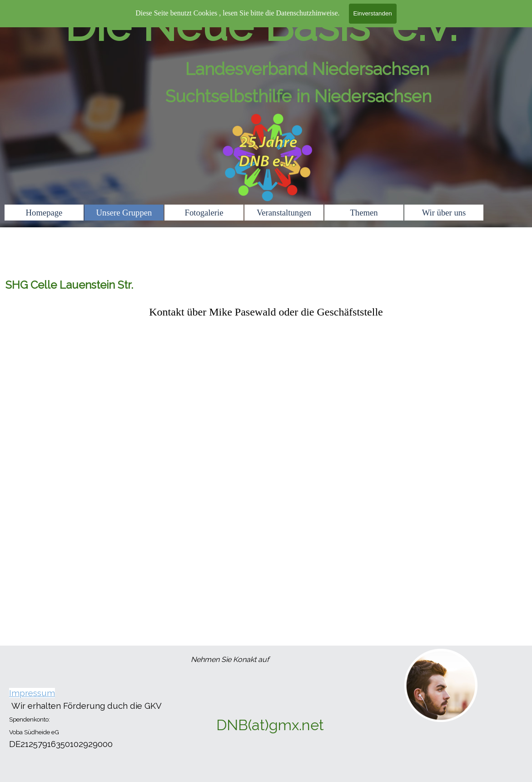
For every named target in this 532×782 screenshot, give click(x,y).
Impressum (32, 693)
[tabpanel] (266, 312)
